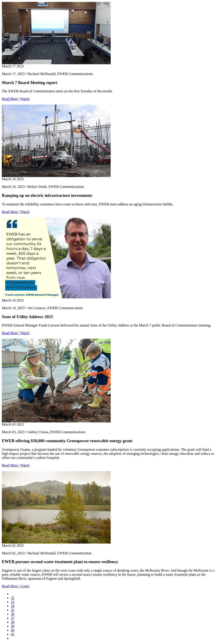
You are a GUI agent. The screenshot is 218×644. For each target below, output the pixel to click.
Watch (25, 99)
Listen (25, 586)
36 (13, 614)
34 (13, 606)
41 (13, 634)
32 (13, 598)
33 (13, 602)
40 (13, 630)
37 (13, 618)
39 (13, 626)
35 (13, 610)
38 (13, 622)
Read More (10, 99)
